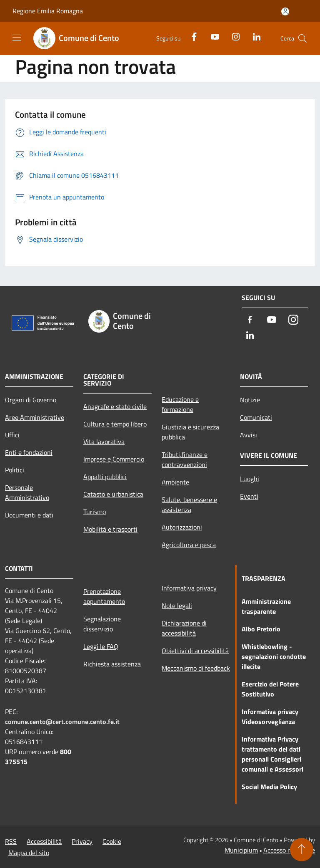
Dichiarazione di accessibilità (184, 628)
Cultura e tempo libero (115, 424)
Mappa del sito (29, 853)
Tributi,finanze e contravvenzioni (185, 459)
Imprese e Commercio (114, 459)
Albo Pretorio (261, 629)
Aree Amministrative (35, 417)
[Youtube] (212, 36)
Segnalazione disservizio (102, 624)
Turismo (95, 512)
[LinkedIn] (253, 36)
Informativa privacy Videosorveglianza (270, 717)
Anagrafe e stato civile (115, 406)
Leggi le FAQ (101, 646)
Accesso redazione (289, 850)
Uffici (12, 435)
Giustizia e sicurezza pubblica (190, 432)
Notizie (250, 400)
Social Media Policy (269, 787)
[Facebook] (191, 36)
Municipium (241, 850)
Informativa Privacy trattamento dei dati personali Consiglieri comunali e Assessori (272, 754)
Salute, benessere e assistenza (189, 505)
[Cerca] (302, 38)
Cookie (112, 841)
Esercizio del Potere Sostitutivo (270, 689)
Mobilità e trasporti (110, 529)
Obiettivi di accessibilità (195, 651)
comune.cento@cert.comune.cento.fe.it (62, 722)
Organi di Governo (31, 400)
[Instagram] (232, 36)
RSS (11, 841)
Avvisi (249, 435)
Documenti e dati (29, 515)
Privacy (82, 841)
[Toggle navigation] (17, 38)
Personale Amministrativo (27, 492)
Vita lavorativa (104, 442)
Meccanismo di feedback (196, 668)
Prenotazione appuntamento (104, 596)
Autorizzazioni (182, 527)
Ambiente (175, 482)
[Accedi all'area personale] (285, 11)
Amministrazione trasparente (266, 606)
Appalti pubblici (105, 477)
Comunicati (256, 417)
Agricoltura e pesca (189, 545)
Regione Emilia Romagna (48, 11)
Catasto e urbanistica (113, 494)
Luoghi (250, 479)
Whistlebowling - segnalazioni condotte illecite (274, 656)
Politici (15, 470)
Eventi (249, 496)
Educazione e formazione (180, 404)
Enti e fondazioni (29, 452)
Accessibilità (44, 841)
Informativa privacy (189, 588)
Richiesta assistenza (112, 664)
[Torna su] (302, 850)
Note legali (177, 606)
